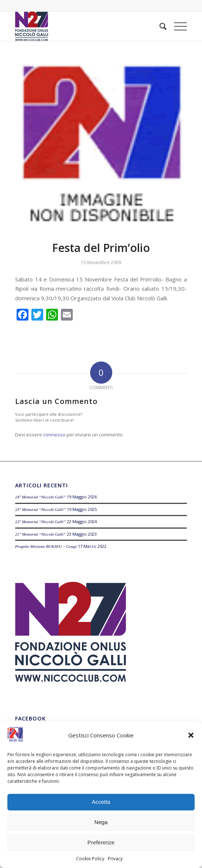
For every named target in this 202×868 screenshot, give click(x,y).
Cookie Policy (90, 859)
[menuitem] (159, 26)
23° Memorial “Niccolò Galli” (40, 509)
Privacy (115, 859)
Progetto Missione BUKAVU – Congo (46, 546)
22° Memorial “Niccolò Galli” (40, 522)
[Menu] (177, 26)
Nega (101, 822)
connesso (54, 435)
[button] (191, 735)
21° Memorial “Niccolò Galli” (40, 534)
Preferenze (101, 842)
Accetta (101, 802)
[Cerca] (159, 26)
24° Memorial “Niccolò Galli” (40, 497)
